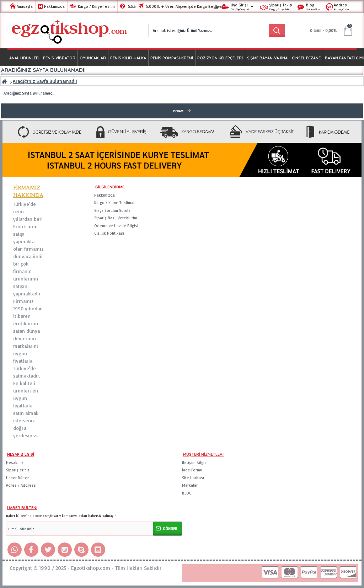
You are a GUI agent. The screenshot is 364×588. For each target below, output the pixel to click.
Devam (178, 111)
